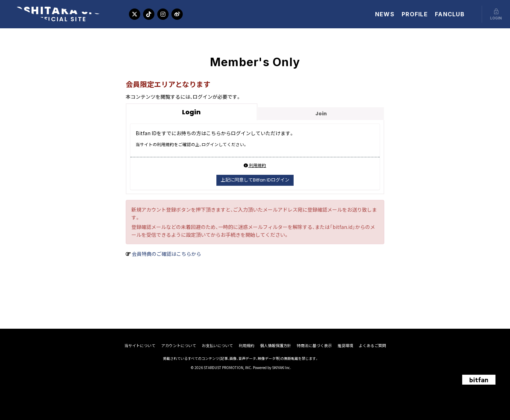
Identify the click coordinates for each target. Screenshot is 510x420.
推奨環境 (345, 346)
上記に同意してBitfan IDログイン (255, 180)
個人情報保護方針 (276, 346)
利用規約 (255, 165)
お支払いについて (217, 346)
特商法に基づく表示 (314, 346)
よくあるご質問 (372, 346)
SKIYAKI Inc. (282, 367)
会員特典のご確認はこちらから (166, 254)
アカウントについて (179, 346)
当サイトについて (140, 346)
